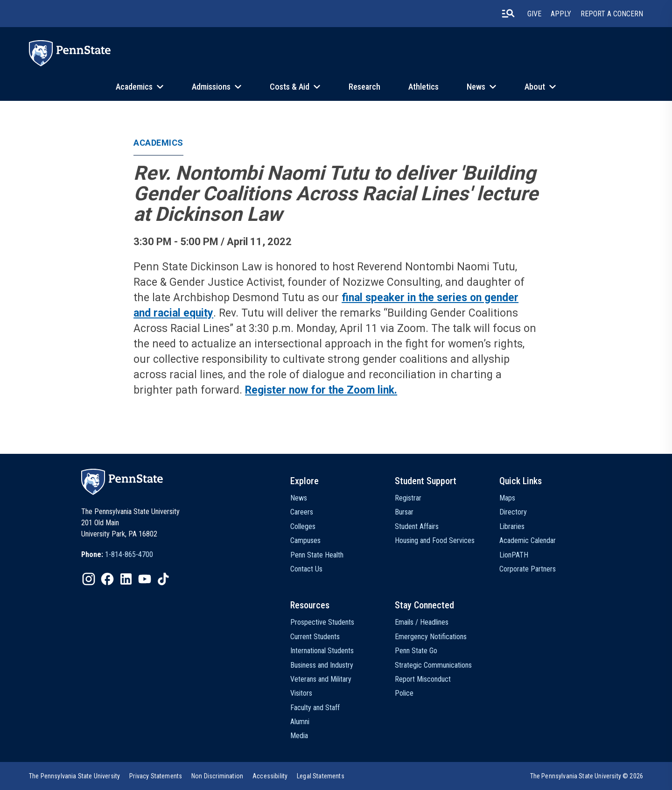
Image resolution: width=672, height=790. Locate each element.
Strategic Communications (433, 665)
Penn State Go (416, 651)
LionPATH (514, 555)
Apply (561, 14)
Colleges (303, 526)
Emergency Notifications (431, 637)
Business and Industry (322, 665)
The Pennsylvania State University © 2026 (587, 776)
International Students (322, 651)
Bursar (404, 512)
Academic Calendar (528, 540)
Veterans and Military (321, 679)
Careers (302, 512)
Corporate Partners (528, 569)
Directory (513, 512)
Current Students (315, 637)
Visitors (301, 693)
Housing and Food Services (435, 540)
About (535, 87)
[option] (117, 555)
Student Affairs (417, 526)
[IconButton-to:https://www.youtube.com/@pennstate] (145, 579)
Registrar (408, 498)
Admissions (211, 87)
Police (404, 693)
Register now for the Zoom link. (321, 390)
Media (299, 736)
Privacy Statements (156, 776)
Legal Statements (321, 776)
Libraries (512, 526)
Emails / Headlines (422, 622)
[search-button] (508, 14)
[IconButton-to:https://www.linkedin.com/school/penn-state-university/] (126, 579)
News (476, 87)
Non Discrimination (217, 776)
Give (534, 14)
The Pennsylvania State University (74, 776)
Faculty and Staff (315, 708)
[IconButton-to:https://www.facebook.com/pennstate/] (107, 579)
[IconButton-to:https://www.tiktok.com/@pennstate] (163, 579)
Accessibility (270, 776)
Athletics (423, 87)
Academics (134, 87)
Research (364, 87)
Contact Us (306, 569)
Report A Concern (612, 14)
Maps (507, 498)
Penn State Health (317, 555)
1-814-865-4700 (129, 554)
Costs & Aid (290, 87)
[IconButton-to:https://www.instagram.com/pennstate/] (89, 579)
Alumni (300, 722)
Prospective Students (322, 622)
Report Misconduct (423, 679)
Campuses (305, 540)
